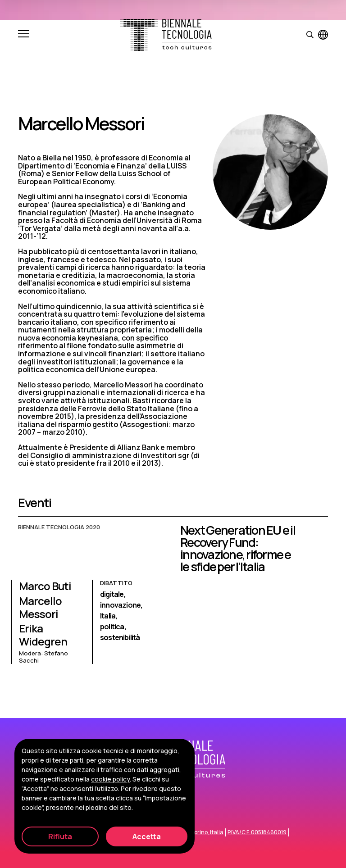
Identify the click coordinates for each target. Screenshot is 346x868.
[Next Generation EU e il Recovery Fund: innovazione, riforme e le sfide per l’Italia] (173, 598)
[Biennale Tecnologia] (166, 35)
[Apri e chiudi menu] (24, 35)
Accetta (147, 836)
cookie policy (110, 779)
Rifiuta (60, 836)
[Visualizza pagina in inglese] (323, 35)
